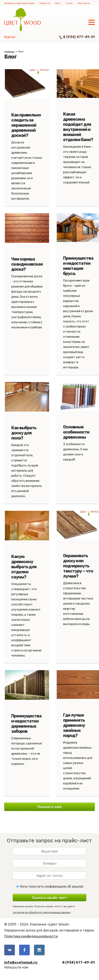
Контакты (84, 3)
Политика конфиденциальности (31, 936)
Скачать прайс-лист (50, 898)
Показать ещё (49, 807)
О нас (69, 3)
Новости (45, 3)
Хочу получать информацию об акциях (50, 886)
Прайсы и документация (19, 3)
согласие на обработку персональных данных (42, 912)
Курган (10, 37)
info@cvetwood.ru (21, 962)
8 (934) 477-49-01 (79, 37)
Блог (58, 3)
